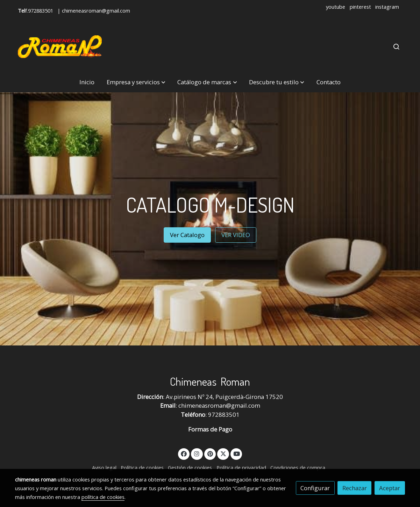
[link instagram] (197, 453)
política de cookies (103, 497)
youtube (336, 7)
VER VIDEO (236, 235)
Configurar (315, 488)
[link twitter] (223, 453)
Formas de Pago (210, 429)
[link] (60, 47)
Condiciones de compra (298, 467)
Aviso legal (104, 467)
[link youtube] (237, 453)
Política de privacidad (241, 467)
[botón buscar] (396, 47)
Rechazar (355, 488)
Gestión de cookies (190, 467)
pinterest (360, 7)
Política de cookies (142, 467)
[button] (136, 82)
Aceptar (390, 488)
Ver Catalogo (187, 235)
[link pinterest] (210, 453)
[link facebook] (184, 453)
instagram (387, 7)
